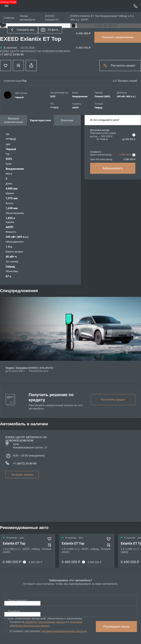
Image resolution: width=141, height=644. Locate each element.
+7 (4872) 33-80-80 (135, 6)
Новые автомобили (27, 18)
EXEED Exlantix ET (52, 18)
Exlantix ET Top (14, 543)
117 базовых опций (125, 81)
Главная (9, 18)
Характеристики (40, 120)
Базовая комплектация (14, 120)
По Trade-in (102, 139)
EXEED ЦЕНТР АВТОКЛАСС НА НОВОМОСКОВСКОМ (35, 51)
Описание (67, 120)
